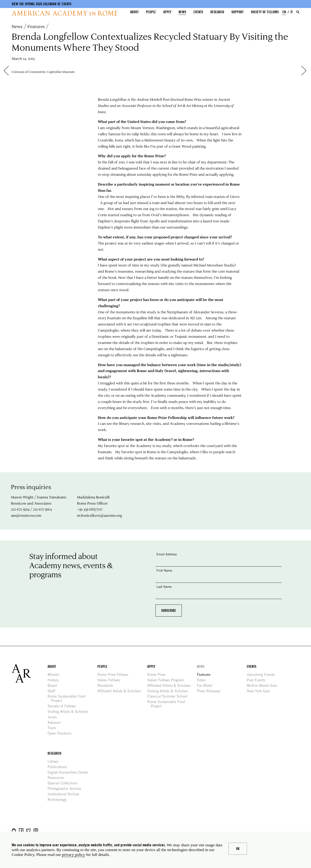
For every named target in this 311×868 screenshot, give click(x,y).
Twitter (28, 830)
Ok (238, 849)
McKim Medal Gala (264, 686)
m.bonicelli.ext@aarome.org (99, 515)
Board (54, 686)
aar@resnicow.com (26, 515)
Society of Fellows (265, 12)
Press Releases (210, 691)
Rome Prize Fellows (115, 675)
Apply (167, 12)
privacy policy (74, 855)
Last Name (164, 587)
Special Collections (64, 783)
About (134, 12)
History (55, 680)
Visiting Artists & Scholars (70, 712)
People (151, 12)
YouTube (50, 830)
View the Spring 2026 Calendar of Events (42, 4)
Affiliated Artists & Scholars (121, 691)
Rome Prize (158, 675)
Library (55, 761)
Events (198, 12)
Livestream (43, 830)
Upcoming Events (262, 675)
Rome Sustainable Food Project (68, 698)
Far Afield (206, 686)
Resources (57, 778)
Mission (55, 675)
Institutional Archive (65, 794)
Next (306, 71)
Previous (8, 71)
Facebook (21, 830)
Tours (54, 728)
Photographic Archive (66, 789)
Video (203, 680)
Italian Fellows (110, 680)
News (182, 12)
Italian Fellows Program (167, 680)
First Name (164, 570)
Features (36, 26)
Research (217, 12)
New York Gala (260, 691)
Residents (107, 686)
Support (237, 12)
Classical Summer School (169, 696)
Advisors (56, 723)
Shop (14, 830)
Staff (53, 691)
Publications (59, 767)
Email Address (167, 554)
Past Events (258, 680)
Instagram (36, 830)
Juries (54, 717)
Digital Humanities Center (70, 772)
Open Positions (61, 733)
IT (292, 12)
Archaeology (59, 800)
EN (284, 12)
